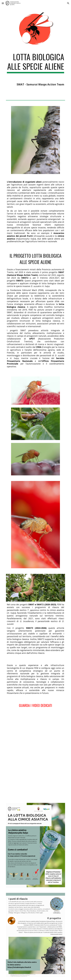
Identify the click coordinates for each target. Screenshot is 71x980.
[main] (35, 69)
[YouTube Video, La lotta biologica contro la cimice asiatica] (35, 778)
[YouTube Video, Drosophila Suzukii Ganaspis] (35, 734)
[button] (3, 3)
